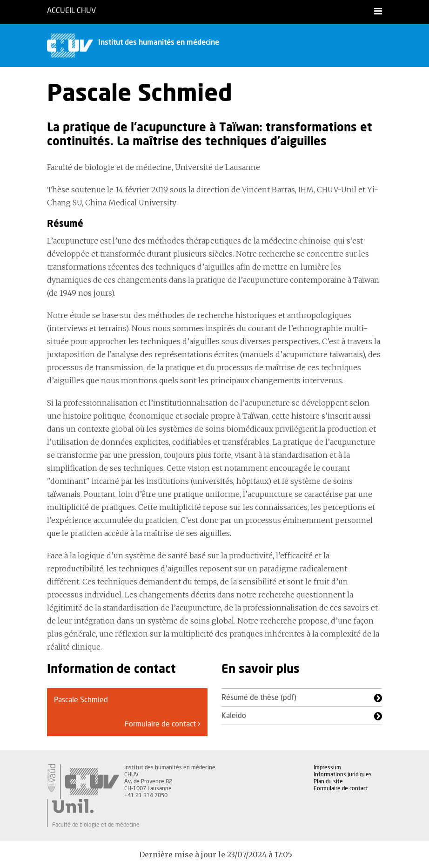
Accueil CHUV (71, 11)
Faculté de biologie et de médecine (96, 825)
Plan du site (328, 781)
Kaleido (234, 716)
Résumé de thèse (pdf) (259, 698)
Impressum (327, 767)
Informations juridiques (343, 774)
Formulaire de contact (163, 724)
